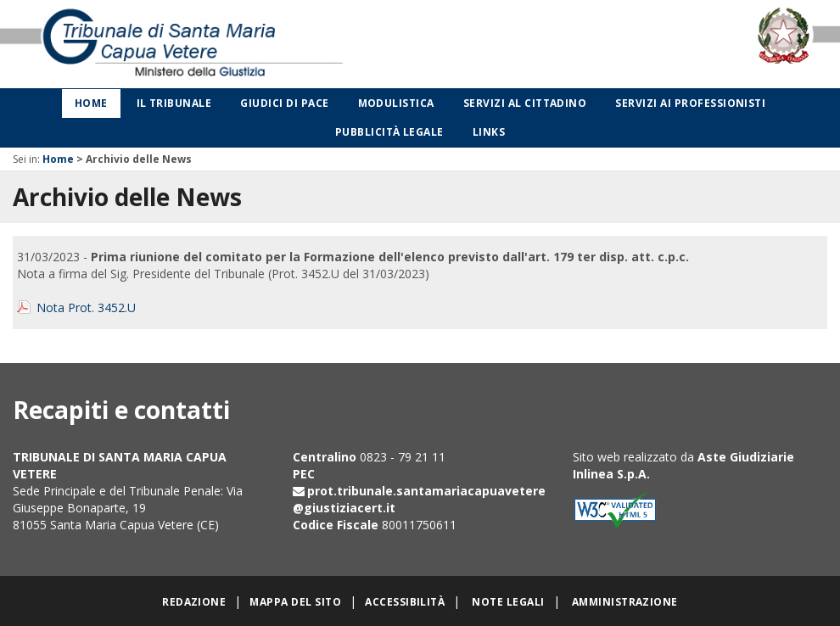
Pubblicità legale (389, 132)
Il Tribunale (174, 103)
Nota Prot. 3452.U (86, 307)
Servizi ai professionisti (690, 103)
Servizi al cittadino (525, 103)
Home (91, 103)
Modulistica (396, 103)
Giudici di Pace (284, 103)
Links (489, 132)
